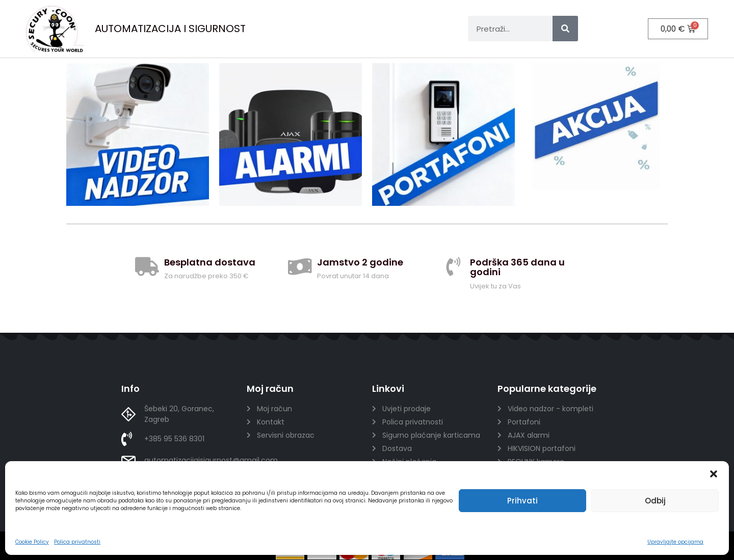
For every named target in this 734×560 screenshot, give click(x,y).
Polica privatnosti (77, 542)
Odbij (655, 501)
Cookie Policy (32, 542)
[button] (714, 474)
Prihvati (522, 501)
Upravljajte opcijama (675, 542)
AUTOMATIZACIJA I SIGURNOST (170, 29)
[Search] (565, 29)
